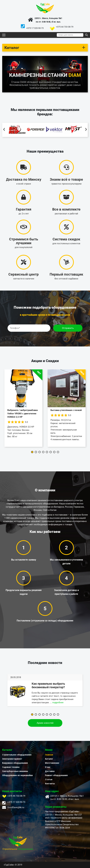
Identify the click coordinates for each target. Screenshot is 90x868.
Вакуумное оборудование (15, 763)
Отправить (68, 328)
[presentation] (4, 130)
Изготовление (52, 763)
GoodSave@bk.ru (16, 807)
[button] (32, 452)
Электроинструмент (12, 759)
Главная (49, 755)
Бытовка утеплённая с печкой (66, 410)
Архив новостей (45, 723)
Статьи (49, 779)
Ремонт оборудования (56, 775)
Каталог (49, 759)
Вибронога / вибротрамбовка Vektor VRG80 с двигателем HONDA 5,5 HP (23, 414)
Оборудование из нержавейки (17, 775)
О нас (48, 767)
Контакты (50, 783)
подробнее (58, 702)
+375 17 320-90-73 (35, 28)
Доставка (50, 771)
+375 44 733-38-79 (65, 27)
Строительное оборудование (17, 755)
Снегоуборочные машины (15, 771)
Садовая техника (11, 767)
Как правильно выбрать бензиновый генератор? (48, 685)
